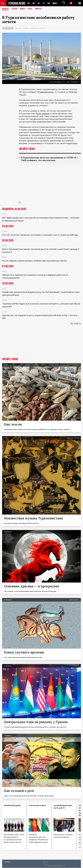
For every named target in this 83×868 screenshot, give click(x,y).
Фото (31, 9)
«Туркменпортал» (45, 92)
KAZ (29, 3)
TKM (45, 3)
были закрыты (43, 114)
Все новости (76, 324)
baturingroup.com (57, 866)
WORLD (57, 3)
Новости (5, 9)
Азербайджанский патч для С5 (63, 807)
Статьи (15, 9)
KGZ (34, 3)
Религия (26, 28)
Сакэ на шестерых (37, 806)
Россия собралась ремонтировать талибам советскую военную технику (34, 261)
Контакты (7, 862)
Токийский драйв (12, 806)
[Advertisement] (50, 184)
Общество (18, 28)
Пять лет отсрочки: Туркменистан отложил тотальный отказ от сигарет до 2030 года (40, 235)
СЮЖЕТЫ (39, 9)
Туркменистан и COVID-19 (38, 28)
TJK (39, 3)
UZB (50, 3)
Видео (23, 9)
